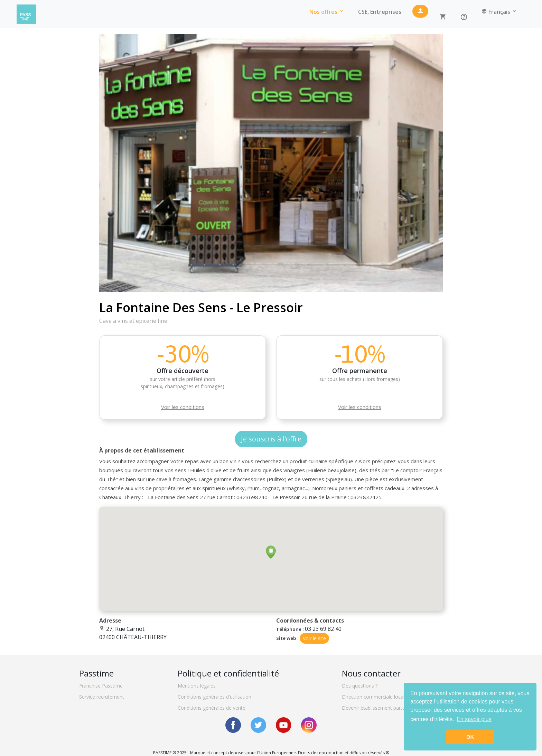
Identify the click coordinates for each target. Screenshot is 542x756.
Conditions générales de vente (212, 708)
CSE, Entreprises (380, 12)
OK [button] (470, 737)
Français (499, 12)
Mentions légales (197, 686)
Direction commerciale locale (375, 697)
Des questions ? (360, 686)
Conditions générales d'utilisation (214, 697)
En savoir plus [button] (474, 719)
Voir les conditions (183, 407)
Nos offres (327, 12)
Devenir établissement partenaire (379, 708)
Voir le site (314, 638)
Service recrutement (102, 697)
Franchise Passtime (101, 686)
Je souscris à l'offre (271, 439)
